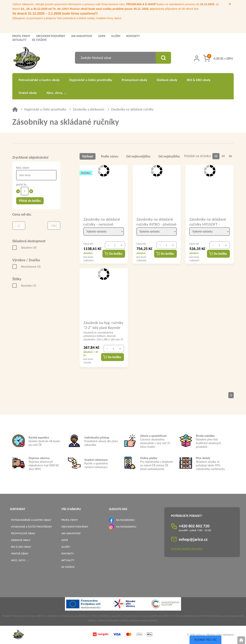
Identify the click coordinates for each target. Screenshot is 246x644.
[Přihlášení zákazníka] (197, 58)
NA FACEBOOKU (125, 520)
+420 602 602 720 (194, 526)
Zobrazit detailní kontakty (187, 549)
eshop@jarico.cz (193, 539)
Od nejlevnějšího (138, 156)
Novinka (29, 286)
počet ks (21, 184)
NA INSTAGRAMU (126, 527)
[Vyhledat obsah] (163, 58)
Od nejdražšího (169, 156)
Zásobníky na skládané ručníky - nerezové (102, 222)
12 (216, 156)
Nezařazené (31, 267)
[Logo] (27, 59)
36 (230, 156)
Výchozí (88, 156)
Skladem (29, 248)
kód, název (23, 168)
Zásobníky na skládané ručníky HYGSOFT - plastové (208, 222)
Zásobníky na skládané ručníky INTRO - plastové (156, 222)
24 (223, 156)
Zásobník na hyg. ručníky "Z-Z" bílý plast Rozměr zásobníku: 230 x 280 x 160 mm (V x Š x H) (103, 325)
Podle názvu (110, 156)
